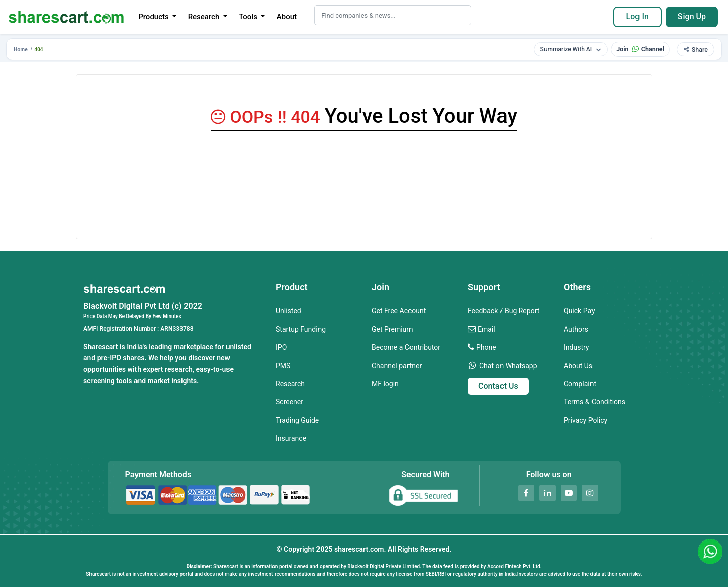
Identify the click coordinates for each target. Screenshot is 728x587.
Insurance (291, 438)
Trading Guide (297, 420)
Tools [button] (249, 17)
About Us (578, 366)
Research (290, 384)
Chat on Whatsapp (508, 366)
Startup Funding (301, 329)
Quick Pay (579, 311)
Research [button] (205, 17)
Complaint (580, 384)
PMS (283, 366)
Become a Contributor (406, 347)
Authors (576, 329)
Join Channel (640, 49)
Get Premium (392, 329)
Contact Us (498, 386)
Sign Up (692, 16)
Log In (638, 16)
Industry (576, 347)
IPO (281, 347)
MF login (385, 384)
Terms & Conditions (595, 402)
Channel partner (397, 366)
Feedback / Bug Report (504, 311)
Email (487, 329)
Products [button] (154, 17)
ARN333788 (177, 329)
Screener (289, 402)
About (287, 17)
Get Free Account (399, 311)
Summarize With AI (571, 49)
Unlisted (288, 311)
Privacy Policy (585, 420)
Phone (486, 347)
